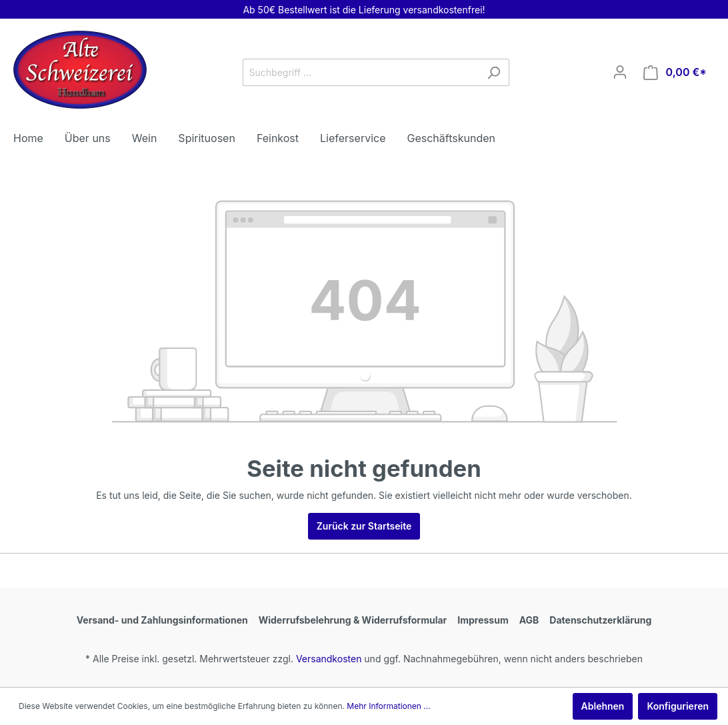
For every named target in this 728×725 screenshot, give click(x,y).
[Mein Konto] (620, 72)
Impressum (483, 620)
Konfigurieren (678, 706)
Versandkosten (329, 659)
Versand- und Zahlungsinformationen (162, 620)
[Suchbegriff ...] (361, 72)
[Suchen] (494, 72)
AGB (529, 620)
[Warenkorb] (675, 72)
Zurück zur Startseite (364, 526)
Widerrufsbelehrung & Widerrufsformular (353, 620)
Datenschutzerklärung (600, 620)
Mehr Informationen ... (388, 706)
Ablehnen (603, 706)
